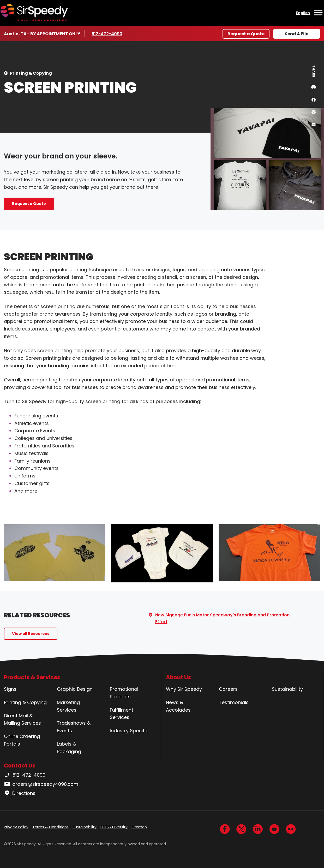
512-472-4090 (107, 34)
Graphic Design (75, 689)
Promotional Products (124, 693)
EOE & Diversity (114, 827)
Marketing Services (68, 706)
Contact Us (20, 766)
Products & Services (32, 677)
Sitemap (139, 827)
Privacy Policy (16, 827)
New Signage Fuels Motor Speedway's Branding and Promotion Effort (222, 618)
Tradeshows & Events (74, 727)
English (303, 13)
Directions (20, 793)
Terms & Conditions (50, 827)
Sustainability (287, 689)
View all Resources (31, 634)
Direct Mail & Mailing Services (22, 719)
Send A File (297, 34)
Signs (10, 689)
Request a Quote (246, 34)
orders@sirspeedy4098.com (41, 784)
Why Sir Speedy (184, 689)
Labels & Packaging (69, 748)
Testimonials (234, 702)
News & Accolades (178, 706)
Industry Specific (129, 731)
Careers (228, 689)
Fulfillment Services (122, 714)
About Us (179, 677)
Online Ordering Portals (22, 740)
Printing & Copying (31, 73)
